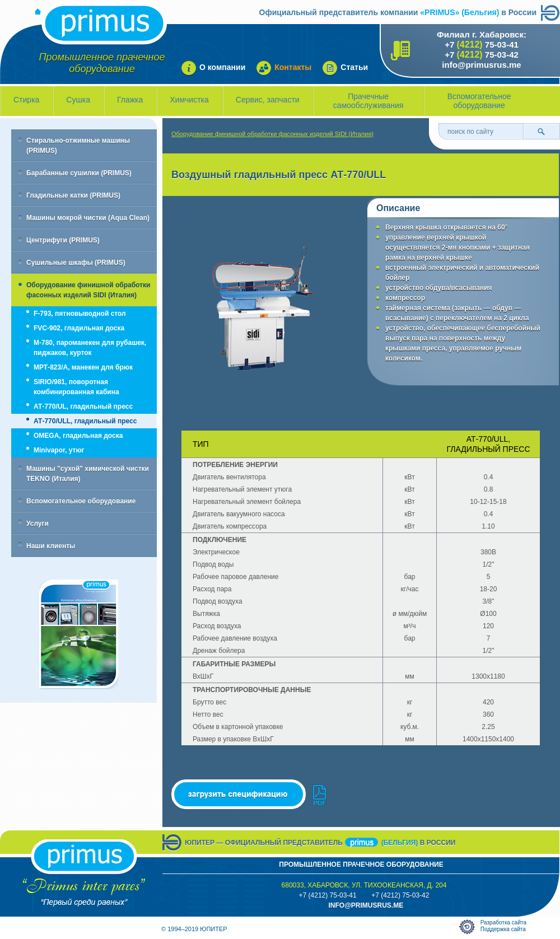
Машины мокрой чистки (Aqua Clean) (88, 218)
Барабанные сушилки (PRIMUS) (79, 173)
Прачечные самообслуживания (368, 101)
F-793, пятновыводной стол (80, 314)
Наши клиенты (51, 546)
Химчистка (189, 100)
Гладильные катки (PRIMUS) (73, 195)
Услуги (38, 524)
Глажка (130, 100)
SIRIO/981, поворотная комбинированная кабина (76, 387)
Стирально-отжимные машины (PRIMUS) (78, 146)
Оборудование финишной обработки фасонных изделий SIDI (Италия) (88, 290)
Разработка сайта (503, 922)
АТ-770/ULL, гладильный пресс (85, 421)
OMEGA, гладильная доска (78, 436)
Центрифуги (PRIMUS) (63, 240)
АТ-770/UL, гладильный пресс (83, 407)
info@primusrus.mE (366, 905)
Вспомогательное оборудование (479, 101)
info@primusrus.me (481, 65)
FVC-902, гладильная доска (79, 328)
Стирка (26, 100)
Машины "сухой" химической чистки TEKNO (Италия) (88, 474)
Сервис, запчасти (268, 100)
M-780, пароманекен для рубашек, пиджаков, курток (90, 348)
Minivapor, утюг (59, 450)
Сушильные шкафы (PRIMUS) (76, 263)
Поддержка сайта (503, 929)
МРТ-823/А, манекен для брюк (83, 367)
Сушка (78, 100)
